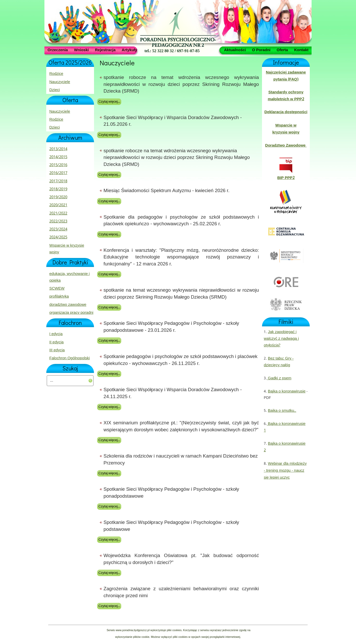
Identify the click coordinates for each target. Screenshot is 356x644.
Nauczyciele (60, 82)
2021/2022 (58, 213)
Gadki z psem (279, 378)
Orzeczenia (58, 50)
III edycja (57, 350)
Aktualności (235, 50)
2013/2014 (58, 149)
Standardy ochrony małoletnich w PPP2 (286, 96)
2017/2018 (58, 181)
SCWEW (57, 289)
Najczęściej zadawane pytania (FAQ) (286, 76)
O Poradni (261, 50)
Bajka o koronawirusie (287, 391)
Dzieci (55, 90)
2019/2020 (58, 197)
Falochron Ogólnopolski (69, 358)
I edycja (56, 334)
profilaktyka (59, 297)
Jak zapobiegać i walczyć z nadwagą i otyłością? (281, 339)
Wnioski (81, 50)
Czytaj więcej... (109, 102)
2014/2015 (58, 157)
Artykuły (129, 50)
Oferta (282, 50)
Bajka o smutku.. (282, 411)
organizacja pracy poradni (71, 313)
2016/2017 (58, 173)
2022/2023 (58, 221)
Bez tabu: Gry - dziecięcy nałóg (279, 362)
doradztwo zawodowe (68, 305)
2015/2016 (58, 165)
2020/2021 (58, 205)
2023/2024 (58, 229)
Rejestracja (105, 50)
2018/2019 (58, 189)
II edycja (57, 342)
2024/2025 (58, 237)
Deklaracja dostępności (286, 112)
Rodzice (56, 74)
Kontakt (301, 50)
